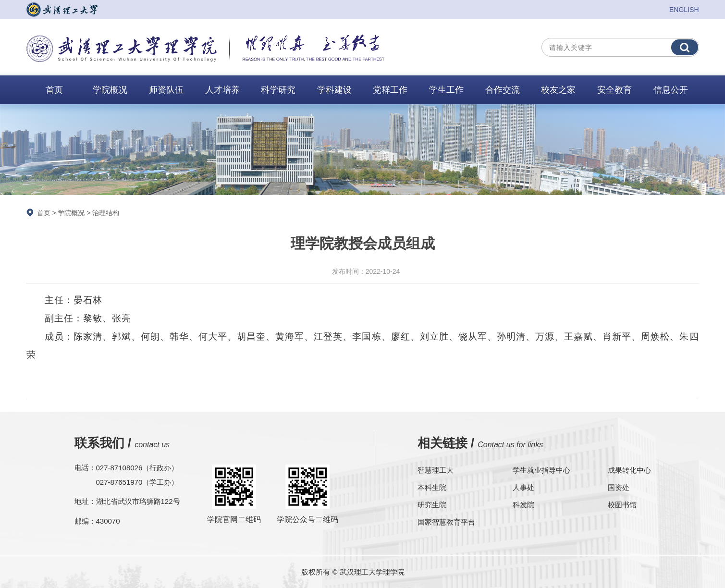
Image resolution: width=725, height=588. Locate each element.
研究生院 (432, 505)
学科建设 (334, 90)
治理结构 (106, 213)
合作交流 (503, 90)
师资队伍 (166, 90)
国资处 (619, 487)
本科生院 (432, 487)
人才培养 (222, 90)
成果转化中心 (629, 470)
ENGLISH (684, 10)
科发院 (523, 505)
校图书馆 (622, 505)
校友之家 (558, 90)
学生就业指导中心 (541, 470)
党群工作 (390, 90)
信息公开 (671, 90)
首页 (54, 90)
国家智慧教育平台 (446, 522)
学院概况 (110, 90)
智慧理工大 (436, 470)
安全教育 (614, 90)
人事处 (523, 487)
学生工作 (446, 90)
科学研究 (278, 90)
